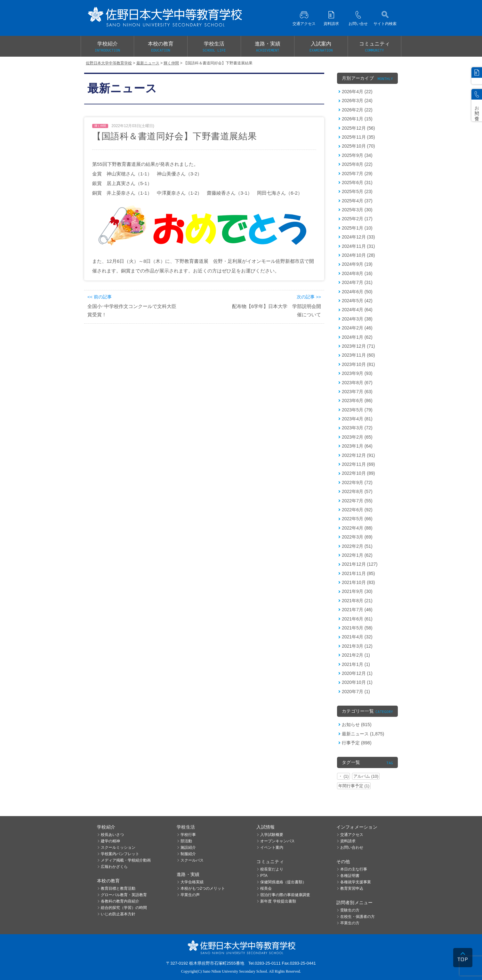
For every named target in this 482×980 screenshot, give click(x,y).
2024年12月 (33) (358, 237)
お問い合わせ (352, 847)
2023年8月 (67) (357, 383)
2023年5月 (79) (357, 410)
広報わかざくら (114, 867)
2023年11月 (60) (358, 355)
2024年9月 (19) (357, 264)
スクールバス (192, 860)
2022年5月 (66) (357, 519)
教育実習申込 (352, 888)
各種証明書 (350, 876)
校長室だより (272, 869)
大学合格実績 (192, 882)
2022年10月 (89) (358, 473)
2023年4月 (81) (357, 419)
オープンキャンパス (277, 841)
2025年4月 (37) (357, 201)
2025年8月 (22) (357, 164)
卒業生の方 (350, 923)
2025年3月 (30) (357, 210)
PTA (264, 876)
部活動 (186, 841)
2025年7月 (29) (357, 174)
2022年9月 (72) (357, 482)
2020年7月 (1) (356, 692)
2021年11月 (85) (358, 573)
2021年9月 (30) (357, 591)
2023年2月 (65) (357, 437)
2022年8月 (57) (357, 491)
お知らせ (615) (357, 725)
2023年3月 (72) (357, 428)
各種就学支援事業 (356, 882)
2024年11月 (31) (358, 246)
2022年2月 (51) (357, 546)
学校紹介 (107, 47)
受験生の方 (350, 910)
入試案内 (321, 47)
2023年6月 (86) (357, 401)
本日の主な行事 (354, 869)
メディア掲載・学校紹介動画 (126, 860)
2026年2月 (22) (357, 110)
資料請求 (348, 841)
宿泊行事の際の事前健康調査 (285, 895)
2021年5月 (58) (357, 628)
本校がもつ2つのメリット (203, 888)
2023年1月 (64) (357, 446)
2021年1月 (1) (356, 664)
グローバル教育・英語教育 (124, 895)
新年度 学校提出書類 (278, 901)
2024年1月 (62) (357, 337)
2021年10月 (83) (358, 582)
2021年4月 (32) (357, 637)
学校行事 (188, 835)
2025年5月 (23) (357, 191)
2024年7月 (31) (357, 282)
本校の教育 (161, 47)
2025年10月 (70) (358, 146)
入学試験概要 (272, 835)
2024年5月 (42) (357, 301)
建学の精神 (110, 841)
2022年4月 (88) (357, 528)
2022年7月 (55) (357, 501)
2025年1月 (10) (357, 228)
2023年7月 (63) (357, 392)
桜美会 (266, 888)
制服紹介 (188, 854)
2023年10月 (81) (358, 364)
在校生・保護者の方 (357, 917)
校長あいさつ (112, 835)
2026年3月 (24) (357, 101)
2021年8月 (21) (357, 601)
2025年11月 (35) (358, 137)
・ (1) (343, 776)
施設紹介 (188, 847)
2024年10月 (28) (358, 255)
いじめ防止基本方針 (118, 914)
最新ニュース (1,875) (363, 734)
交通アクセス (352, 835)
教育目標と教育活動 (118, 888)
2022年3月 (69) (357, 537)
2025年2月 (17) (357, 219)
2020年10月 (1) (357, 682)
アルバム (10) (366, 776)
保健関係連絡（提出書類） (283, 882)
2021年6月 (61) (357, 619)
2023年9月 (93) (357, 373)
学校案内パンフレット (120, 854)
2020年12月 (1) (357, 673)
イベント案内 (272, 847)
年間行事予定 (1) (354, 786)
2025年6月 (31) (357, 182)
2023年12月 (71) (358, 346)
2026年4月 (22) (357, 92)
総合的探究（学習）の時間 (124, 908)
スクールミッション (118, 847)
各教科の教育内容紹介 (120, 901)
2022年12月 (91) (358, 455)
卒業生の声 (190, 895)
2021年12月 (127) (360, 564)
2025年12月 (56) (358, 128)
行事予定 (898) (357, 743)
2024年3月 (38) (357, 319)
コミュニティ (374, 47)
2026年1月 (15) (357, 119)
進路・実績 (268, 47)
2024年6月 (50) (357, 292)
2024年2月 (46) (357, 328)
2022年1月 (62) (357, 555)
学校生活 (214, 47)
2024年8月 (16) (357, 273)
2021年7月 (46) (357, 610)
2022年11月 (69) (358, 464)
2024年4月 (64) (357, 310)
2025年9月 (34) (357, 155)
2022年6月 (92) (357, 510)
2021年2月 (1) (356, 655)
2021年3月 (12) (357, 646)
